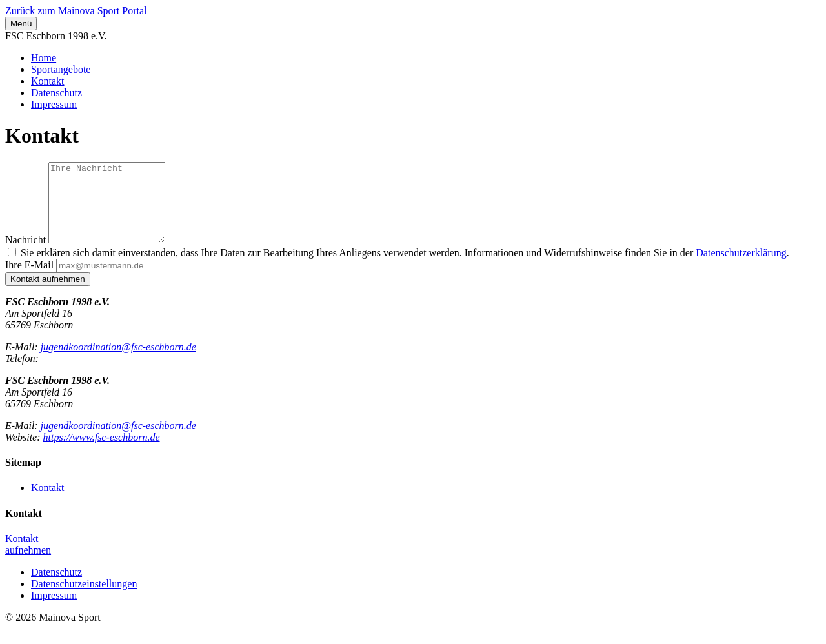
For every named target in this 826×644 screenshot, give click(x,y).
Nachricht (25, 255)
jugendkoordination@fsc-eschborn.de (118, 362)
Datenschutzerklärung (741, 268)
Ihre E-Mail (29, 280)
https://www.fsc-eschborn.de (102, 453)
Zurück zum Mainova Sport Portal (76, 11)
